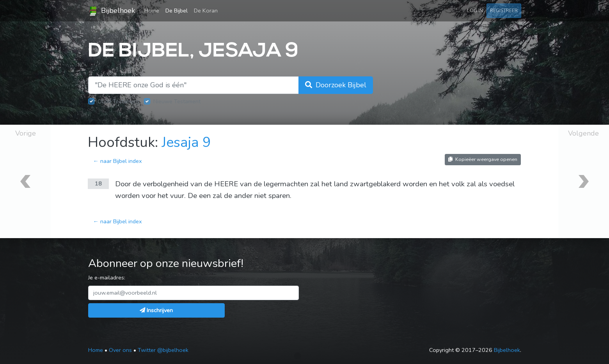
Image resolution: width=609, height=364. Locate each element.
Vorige (26, 133)
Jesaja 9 (186, 142)
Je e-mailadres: (107, 277)
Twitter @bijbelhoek (163, 350)
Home (153, 10)
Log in (475, 10)
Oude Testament (118, 101)
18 (98, 184)
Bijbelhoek (112, 11)
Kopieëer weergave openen (483, 159)
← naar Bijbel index (117, 161)
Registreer (504, 10)
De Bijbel (177, 11)
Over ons (120, 350)
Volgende (583, 133)
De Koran (206, 11)
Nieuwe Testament (177, 101)
